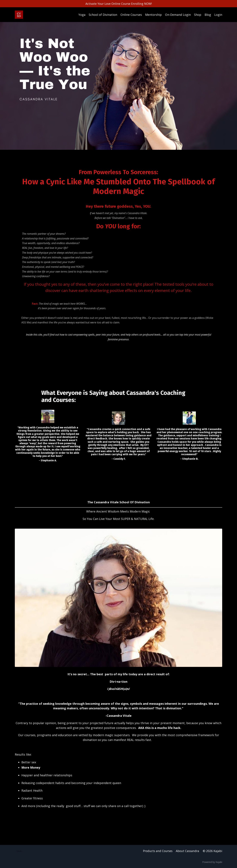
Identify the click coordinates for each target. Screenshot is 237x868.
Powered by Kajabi (212, 863)
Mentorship (153, 15)
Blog (208, 15)
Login (218, 15)
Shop (198, 15)
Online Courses (131, 15)
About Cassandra (187, 852)
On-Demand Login (178, 15)
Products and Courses (156, 852)
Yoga (82, 15)
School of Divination (103, 15)
